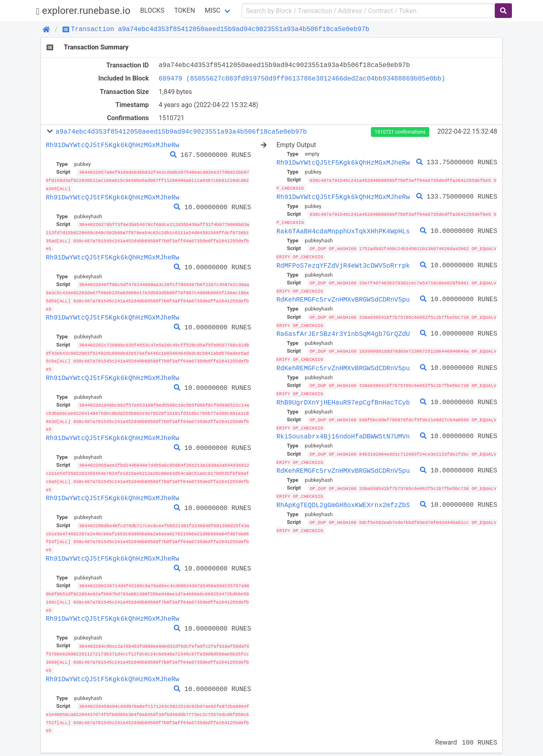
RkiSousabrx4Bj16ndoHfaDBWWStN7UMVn (343, 433)
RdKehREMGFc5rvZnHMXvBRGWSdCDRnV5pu (343, 297)
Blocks (152, 10)
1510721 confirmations (400, 132)
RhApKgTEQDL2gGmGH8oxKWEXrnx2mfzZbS (343, 500)
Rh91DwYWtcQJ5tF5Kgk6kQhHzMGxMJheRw (112, 145)
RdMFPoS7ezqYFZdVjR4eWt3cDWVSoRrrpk (343, 264)
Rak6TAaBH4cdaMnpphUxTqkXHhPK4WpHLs (343, 230)
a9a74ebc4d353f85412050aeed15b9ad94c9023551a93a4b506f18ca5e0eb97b (181, 132)
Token (185, 10)
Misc (213, 10)
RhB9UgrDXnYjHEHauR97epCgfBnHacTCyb (343, 399)
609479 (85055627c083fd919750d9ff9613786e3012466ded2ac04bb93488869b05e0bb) (302, 78)
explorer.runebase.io (83, 11)
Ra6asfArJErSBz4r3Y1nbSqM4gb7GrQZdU (343, 331)
